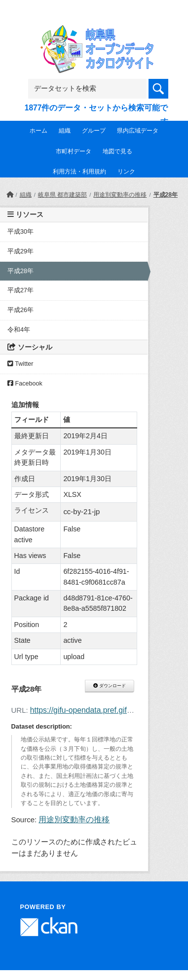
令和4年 (19, 330)
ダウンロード (109, 686)
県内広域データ (138, 131)
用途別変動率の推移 (120, 195)
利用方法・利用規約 (79, 172)
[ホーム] (10, 195)
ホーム (38, 131)
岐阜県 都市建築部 (62, 195)
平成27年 (20, 290)
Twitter (20, 364)
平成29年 (20, 251)
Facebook (25, 384)
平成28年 (166, 195)
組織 (65, 131)
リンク (126, 172)
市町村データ (74, 151)
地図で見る (117, 151)
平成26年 (20, 310)
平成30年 (20, 232)
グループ (94, 131)
